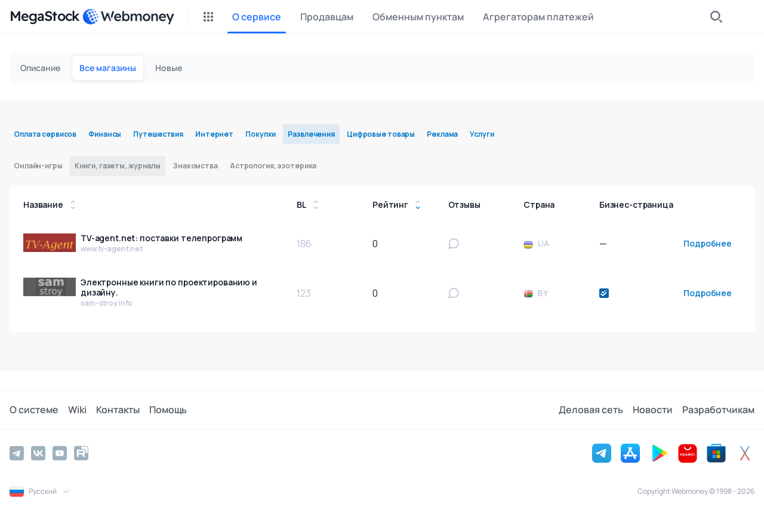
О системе (34, 410)
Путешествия (158, 134)
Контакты (118, 410)
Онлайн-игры (38, 166)
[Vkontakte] (38, 453)
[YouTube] (60, 453)
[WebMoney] (128, 17)
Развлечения (311, 134)
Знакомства (195, 166)
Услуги (482, 134)
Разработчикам (718, 410)
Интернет (214, 134)
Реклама (442, 134)
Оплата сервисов (45, 134)
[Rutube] (81, 453)
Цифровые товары (381, 134)
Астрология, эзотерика (273, 166)
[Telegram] (17, 453)
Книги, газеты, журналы (118, 166)
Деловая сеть (591, 410)
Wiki (77, 410)
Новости (653, 410)
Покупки (261, 134)
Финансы (105, 134)
